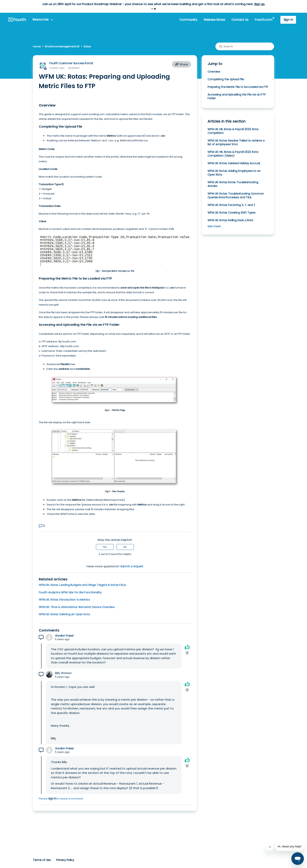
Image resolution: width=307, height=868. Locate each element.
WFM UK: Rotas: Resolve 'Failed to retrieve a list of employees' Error (236, 142)
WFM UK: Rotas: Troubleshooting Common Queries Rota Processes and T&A (236, 195)
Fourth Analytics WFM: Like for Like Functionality (70, 592)
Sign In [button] (288, 20)
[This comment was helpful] (187, 647)
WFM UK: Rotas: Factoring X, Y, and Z (231, 205)
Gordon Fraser (64, 636)
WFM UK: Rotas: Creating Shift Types (232, 213)
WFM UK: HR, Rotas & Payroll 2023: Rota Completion (233, 131)
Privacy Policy (65, 860)
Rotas (87, 46)
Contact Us (240, 20)
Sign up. (260, 4)
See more (214, 226)
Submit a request (132, 566)
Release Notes (214, 20)
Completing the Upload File (226, 79)
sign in (52, 799)
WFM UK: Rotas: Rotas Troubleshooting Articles (233, 184)
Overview (214, 72)
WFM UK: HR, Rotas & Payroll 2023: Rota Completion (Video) (233, 154)
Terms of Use (42, 860)
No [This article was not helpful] (125, 547)
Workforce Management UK (62, 46)
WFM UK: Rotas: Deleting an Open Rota (64, 614)
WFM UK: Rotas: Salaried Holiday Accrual (234, 163)
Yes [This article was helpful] (105, 547)
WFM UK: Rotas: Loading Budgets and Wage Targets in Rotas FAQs (82, 585)
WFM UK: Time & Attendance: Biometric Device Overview (77, 607)
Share (181, 64)
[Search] (245, 46)
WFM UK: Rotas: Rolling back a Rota (230, 220)
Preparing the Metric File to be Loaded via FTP (238, 87)
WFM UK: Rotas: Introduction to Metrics (64, 600)
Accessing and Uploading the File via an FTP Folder (237, 96)
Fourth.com (263, 20)
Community (188, 20)
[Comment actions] (187, 653)
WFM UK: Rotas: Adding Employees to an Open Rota (234, 173)
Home (37, 46)
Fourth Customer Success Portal (71, 63)
